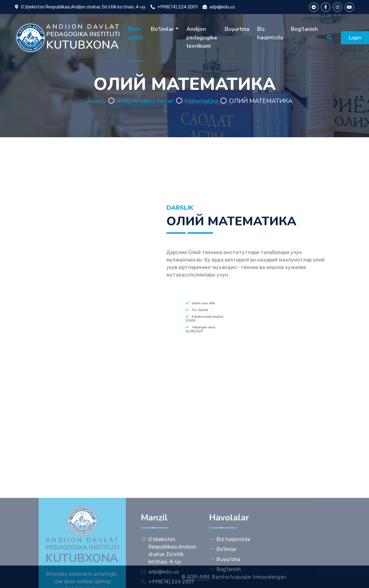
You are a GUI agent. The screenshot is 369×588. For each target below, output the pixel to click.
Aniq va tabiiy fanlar (145, 101)
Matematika (201, 101)
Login (355, 38)
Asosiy (96, 101)
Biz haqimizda (270, 33)
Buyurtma (237, 29)
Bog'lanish (304, 29)
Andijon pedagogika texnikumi (202, 37)
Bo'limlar (162, 29)
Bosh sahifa (135, 33)
